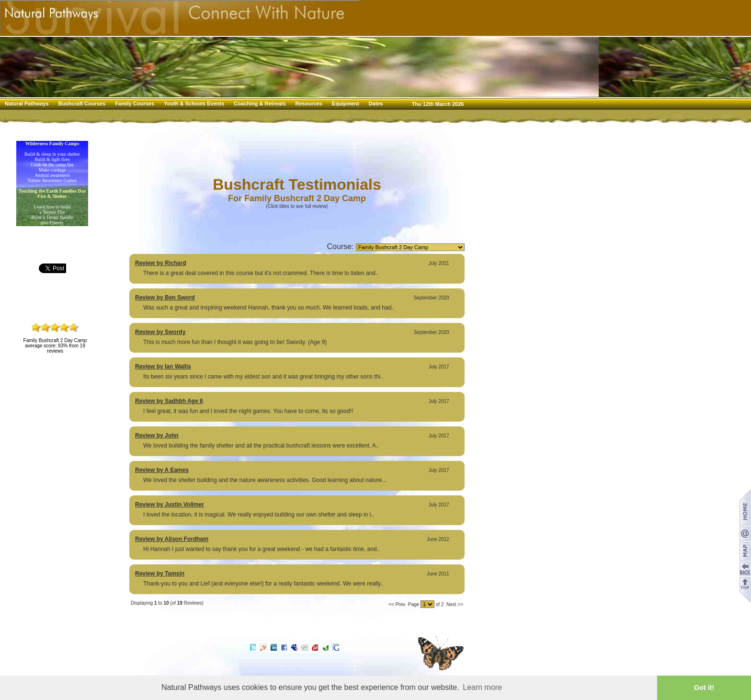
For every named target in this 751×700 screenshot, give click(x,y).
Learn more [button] (482, 687)
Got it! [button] (704, 688)
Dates (376, 103)
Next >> (455, 604)
